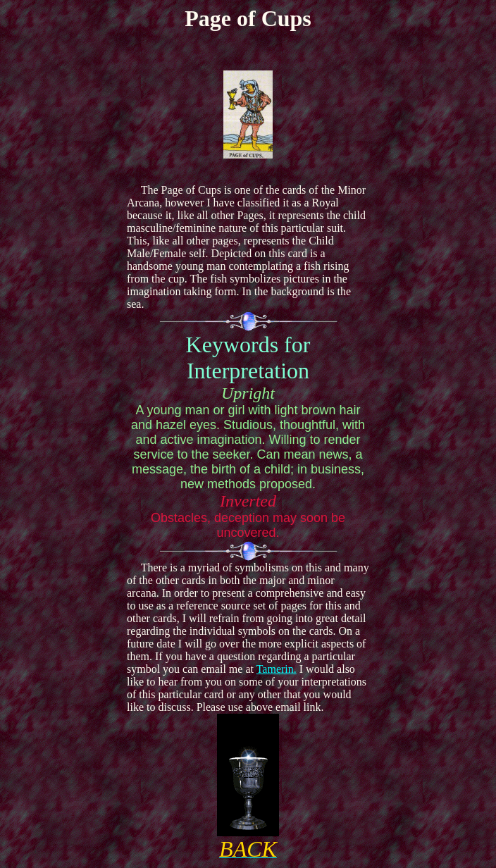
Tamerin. (277, 669)
